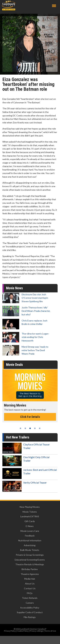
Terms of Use (50, 631)
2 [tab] (25, 428)
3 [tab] (30, 428)
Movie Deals (14, 365)
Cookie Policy (23, 631)
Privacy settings (36, 631)
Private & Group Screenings (30, 555)
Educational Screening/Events (30, 560)
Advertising (30, 545)
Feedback (30, 536)
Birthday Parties (30, 569)
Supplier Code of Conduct (30, 612)
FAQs (30, 593)
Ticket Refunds (30, 598)
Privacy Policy (10, 631)
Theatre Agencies (30, 574)
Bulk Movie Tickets (30, 550)
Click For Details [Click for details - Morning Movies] (30, 417)
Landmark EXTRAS (30, 516)
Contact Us (30, 588)
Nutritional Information (30, 540)
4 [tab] (35, 428)
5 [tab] (40, 428)
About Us (30, 584)
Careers (30, 603)
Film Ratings (30, 617)
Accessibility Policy (30, 608)
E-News (30, 526)
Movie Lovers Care (30, 531)
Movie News (14, 288)
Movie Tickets (30, 512)
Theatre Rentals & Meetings (30, 564)
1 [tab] (20, 428)
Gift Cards (30, 521)
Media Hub (30, 579)
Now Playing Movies (30, 507)
